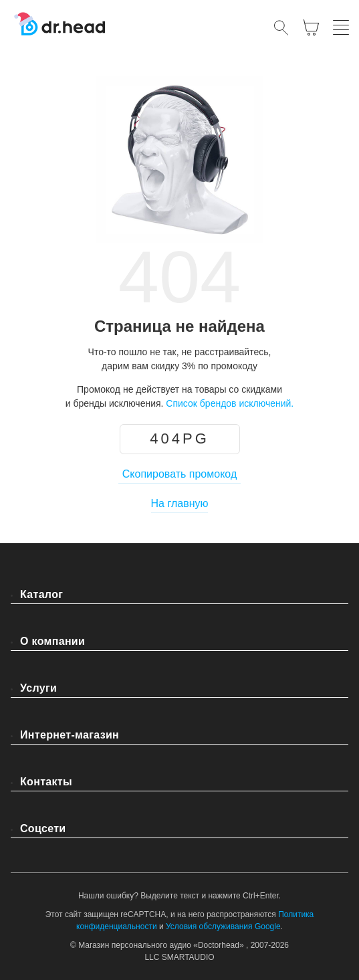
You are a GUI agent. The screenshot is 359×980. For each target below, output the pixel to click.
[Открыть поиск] (281, 27)
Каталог (41, 594)
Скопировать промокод (179, 474)
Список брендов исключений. (230, 403)
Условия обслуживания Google (223, 926)
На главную (180, 503)
